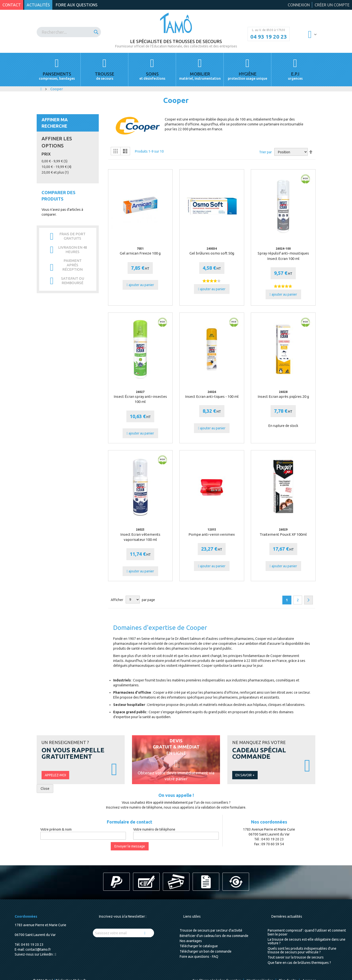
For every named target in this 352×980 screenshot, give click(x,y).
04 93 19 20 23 (269, 37)
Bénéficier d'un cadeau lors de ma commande (214, 936)
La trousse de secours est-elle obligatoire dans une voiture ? (307, 941)
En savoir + (245, 775)
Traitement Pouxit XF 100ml (283, 534)
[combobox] (69, 32)
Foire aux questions (77, 5)
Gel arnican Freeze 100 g (140, 253)
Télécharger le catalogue (199, 946)
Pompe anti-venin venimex (212, 534)
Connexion (299, 5)
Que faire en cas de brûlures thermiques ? (299, 963)
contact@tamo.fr (38, 949)
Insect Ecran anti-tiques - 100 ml (212, 396)
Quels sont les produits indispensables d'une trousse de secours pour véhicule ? (302, 950)
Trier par (265, 152)
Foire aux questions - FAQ (199, 957)
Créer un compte (332, 5)
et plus (55, 172)
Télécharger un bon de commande (206, 951)
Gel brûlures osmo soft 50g (212, 253)
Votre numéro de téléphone (154, 829)
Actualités (38, 5)
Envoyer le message (130, 846)
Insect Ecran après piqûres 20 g (283, 396)
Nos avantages (191, 941)
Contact (12, 5)
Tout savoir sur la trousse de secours (296, 957)
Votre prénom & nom (56, 829)
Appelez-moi (55, 775)
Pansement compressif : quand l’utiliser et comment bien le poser (307, 932)
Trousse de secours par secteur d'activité (211, 930)
